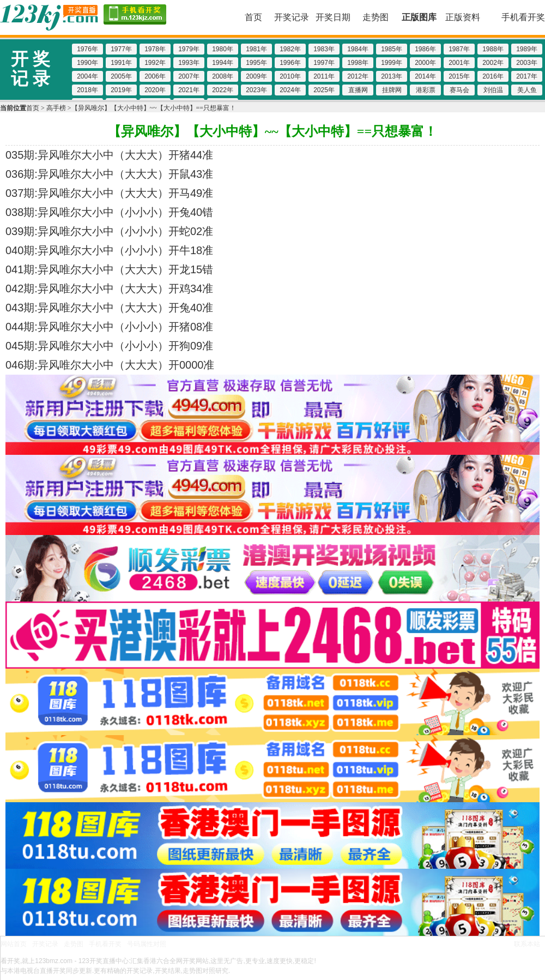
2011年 (324, 76)
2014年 (425, 76)
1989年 (527, 49)
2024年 (290, 90)
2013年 (392, 76)
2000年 (425, 63)
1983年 (324, 49)
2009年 (256, 76)
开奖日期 (333, 17)
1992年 (155, 63)
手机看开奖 (523, 17)
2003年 (527, 63)
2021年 (189, 90)
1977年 (121, 49)
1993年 (189, 63)
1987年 (459, 49)
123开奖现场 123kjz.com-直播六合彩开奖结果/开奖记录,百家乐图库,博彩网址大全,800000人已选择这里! (49, 17)
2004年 (87, 76)
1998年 (358, 63)
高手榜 (56, 108)
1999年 (392, 63)
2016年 (493, 76)
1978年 (155, 49)
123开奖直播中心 (104, 961)
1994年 (223, 63)
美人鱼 (527, 90)
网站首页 (14, 944)
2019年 (121, 90)
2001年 (459, 63)
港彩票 (426, 90)
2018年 (87, 90)
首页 (253, 17)
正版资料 (463, 17)
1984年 (358, 49)
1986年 (425, 49)
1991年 (121, 63)
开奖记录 (292, 17)
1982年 (290, 49)
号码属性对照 (147, 944)
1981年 (256, 49)
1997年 (324, 63)
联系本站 (527, 944)
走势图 (376, 17)
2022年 (223, 90)
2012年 (358, 76)
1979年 (189, 49)
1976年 (87, 49)
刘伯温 (493, 90)
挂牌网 (392, 90)
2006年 (155, 76)
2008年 (223, 76)
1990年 (87, 63)
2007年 (189, 76)
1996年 (290, 63)
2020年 (155, 90)
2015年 (459, 76)
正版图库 (419, 17)
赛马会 (459, 90)
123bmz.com (54, 961)
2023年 (256, 90)
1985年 (392, 49)
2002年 (493, 63)
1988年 (493, 49)
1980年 (223, 49)
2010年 (290, 76)
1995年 (256, 63)
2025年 (324, 90)
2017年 (527, 76)
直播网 (358, 90)
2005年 (121, 76)
